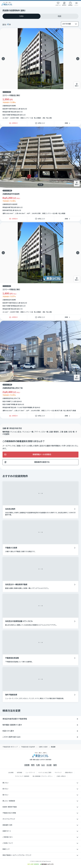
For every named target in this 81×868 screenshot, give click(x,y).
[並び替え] (70, 24)
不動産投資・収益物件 (28, 747)
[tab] (22, 16)
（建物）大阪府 (43, 747)
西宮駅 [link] (53, 747)
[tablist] (40, 16)
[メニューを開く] (76, 4)
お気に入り (41, 123)
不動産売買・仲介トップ (10, 747)
